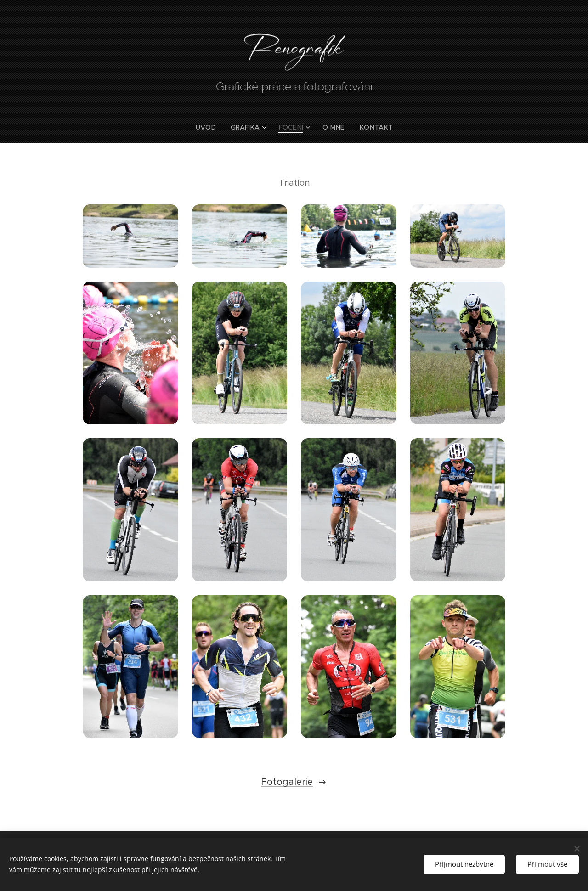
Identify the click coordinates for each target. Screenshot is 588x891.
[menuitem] (212, 127)
